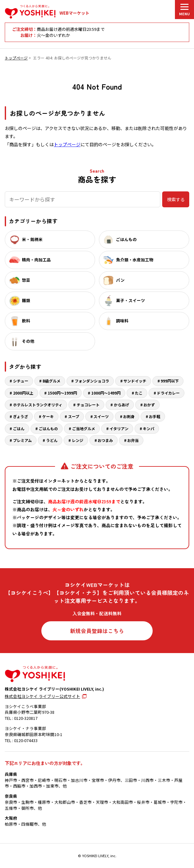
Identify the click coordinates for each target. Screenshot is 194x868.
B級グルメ (52, 381)
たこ (139, 393)
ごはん (19, 428)
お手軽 (155, 416)
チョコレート (88, 405)
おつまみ (105, 440)
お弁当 (133, 440)
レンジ (78, 440)
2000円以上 (23, 393)
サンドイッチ (135, 381)
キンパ (149, 428)
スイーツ (101, 416)
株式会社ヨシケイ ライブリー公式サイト (42, 696)
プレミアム (22, 440)
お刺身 (129, 416)
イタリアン (119, 428)
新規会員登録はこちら (97, 631)
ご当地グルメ (84, 428)
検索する (176, 199)
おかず (149, 405)
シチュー (21, 381)
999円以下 (170, 381)
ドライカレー (168, 393)
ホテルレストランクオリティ (38, 405)
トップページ (16, 58)
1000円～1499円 (106, 393)
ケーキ (48, 416)
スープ (74, 416)
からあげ (121, 405)
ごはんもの (48, 428)
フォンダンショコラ (92, 381)
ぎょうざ (21, 416)
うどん (52, 440)
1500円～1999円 (62, 393)
